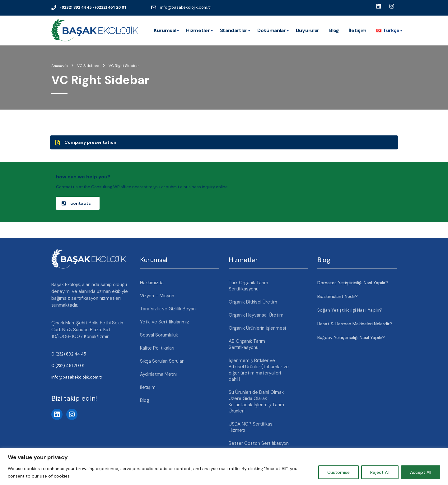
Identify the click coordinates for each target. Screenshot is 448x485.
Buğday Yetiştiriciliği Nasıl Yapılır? (351, 337)
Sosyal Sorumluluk (159, 335)
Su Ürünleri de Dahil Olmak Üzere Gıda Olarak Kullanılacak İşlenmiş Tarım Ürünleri (256, 402)
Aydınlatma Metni (158, 374)
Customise (338, 472)
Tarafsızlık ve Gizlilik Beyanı (168, 309)
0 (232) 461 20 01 (68, 366)
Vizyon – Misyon (157, 296)
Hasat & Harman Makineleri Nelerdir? (355, 324)
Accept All (421, 472)
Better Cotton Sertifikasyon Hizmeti (259, 446)
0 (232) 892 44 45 (69, 354)
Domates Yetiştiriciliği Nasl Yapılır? (353, 283)
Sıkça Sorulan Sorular (162, 361)
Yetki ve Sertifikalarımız (165, 322)
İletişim (358, 30)
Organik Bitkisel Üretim (253, 302)
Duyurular (308, 30)
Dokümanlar (272, 30)
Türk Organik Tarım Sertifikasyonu (248, 286)
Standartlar (234, 30)
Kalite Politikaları (157, 348)
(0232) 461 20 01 (111, 7)
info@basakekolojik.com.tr (186, 7)
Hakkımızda (152, 283)
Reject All (380, 472)
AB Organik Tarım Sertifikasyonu (247, 344)
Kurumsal (165, 30)
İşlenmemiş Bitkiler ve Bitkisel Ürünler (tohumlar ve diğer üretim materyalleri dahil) (259, 370)
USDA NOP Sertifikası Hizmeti (251, 427)
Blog (334, 30)
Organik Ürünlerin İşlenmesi (257, 328)
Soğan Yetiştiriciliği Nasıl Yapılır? (350, 310)
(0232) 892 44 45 (76, 7)
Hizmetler (198, 30)
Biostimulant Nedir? (338, 296)
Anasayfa (60, 66)
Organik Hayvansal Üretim (256, 315)
